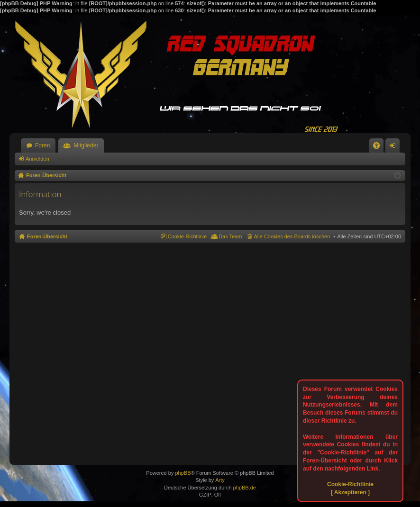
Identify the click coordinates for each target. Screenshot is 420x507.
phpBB (183, 473)
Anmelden (37, 159)
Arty (220, 480)
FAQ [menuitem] (379, 147)
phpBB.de (245, 488)
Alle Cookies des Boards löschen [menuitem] (292, 236)
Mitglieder (86, 145)
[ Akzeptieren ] (350, 492)
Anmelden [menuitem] (395, 147)
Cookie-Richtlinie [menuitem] (187, 236)
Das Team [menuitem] (230, 236)
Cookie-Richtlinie (350, 484)
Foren (42, 145)
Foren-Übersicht (47, 236)
